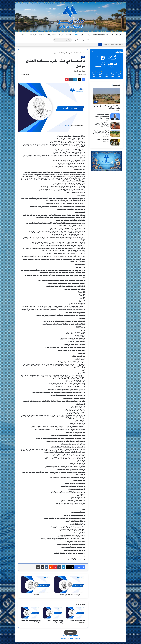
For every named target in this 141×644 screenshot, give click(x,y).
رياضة (88, 35)
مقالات (76, 35)
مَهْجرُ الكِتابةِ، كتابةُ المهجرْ (103, 140)
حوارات (68, 35)
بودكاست (42, 35)
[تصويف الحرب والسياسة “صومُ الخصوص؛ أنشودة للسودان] (31, 613)
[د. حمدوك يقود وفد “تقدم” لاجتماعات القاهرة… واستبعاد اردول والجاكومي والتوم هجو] (115, 117)
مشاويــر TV (52, 35)
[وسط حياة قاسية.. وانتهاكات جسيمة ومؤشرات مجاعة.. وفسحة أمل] (106, 96)
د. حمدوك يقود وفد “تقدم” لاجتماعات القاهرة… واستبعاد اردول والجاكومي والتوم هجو (102, 116)
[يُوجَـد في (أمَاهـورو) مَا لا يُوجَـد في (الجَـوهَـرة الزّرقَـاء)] (53, 613)
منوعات (61, 35)
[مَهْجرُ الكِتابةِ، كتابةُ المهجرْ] (115, 142)
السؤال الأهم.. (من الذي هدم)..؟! (78, 620)
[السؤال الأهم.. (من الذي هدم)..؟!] (76, 613)
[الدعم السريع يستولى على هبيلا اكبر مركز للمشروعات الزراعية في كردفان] (115, 133)
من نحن (24, 35)
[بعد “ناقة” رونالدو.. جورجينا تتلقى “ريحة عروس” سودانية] (115, 125)
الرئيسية (119, 35)
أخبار (112, 35)
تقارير (82, 35)
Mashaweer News (100, 35)
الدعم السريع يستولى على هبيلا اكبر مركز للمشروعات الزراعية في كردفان (101, 133)
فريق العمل (32, 35)
